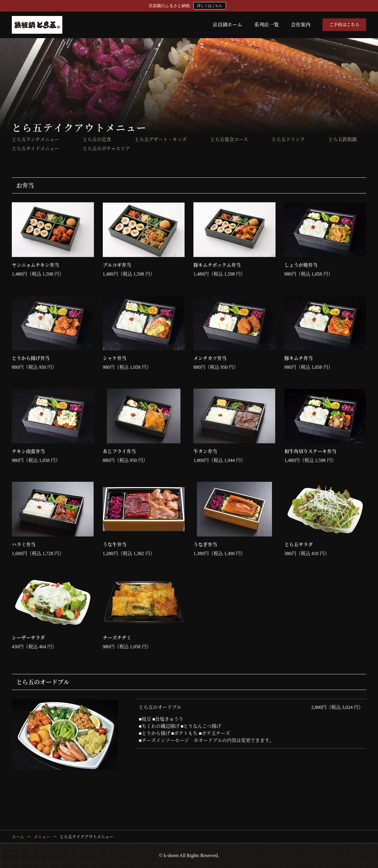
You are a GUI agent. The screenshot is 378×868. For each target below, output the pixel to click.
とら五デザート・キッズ (161, 140)
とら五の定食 (97, 140)
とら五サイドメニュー (35, 149)
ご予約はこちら (344, 25)
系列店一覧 (267, 25)
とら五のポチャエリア (106, 149)
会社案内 (301, 25)
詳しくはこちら (210, 6)
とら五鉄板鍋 (343, 140)
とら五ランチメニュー (35, 140)
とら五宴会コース (229, 140)
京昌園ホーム (228, 25)
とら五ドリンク (288, 140)
